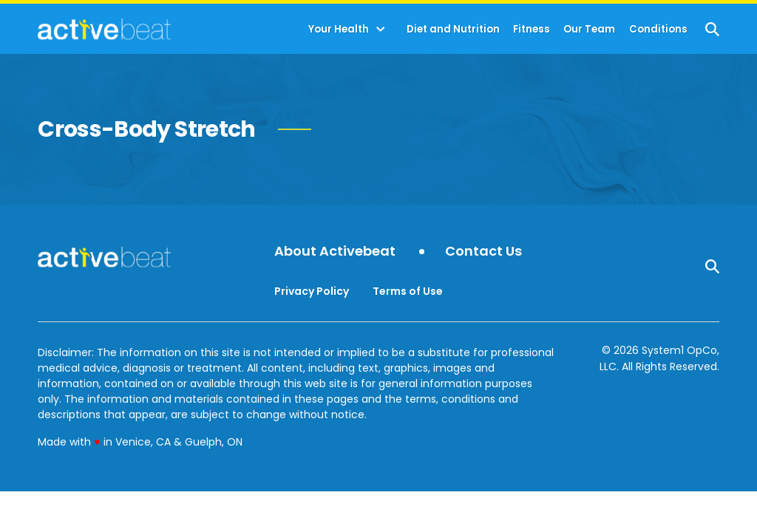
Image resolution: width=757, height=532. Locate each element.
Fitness (532, 29)
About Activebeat (335, 252)
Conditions (658, 29)
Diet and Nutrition (453, 29)
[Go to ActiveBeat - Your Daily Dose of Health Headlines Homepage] (104, 29)
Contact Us (483, 252)
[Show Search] (712, 29)
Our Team (589, 29)
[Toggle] (381, 30)
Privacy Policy (312, 291)
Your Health (339, 29)
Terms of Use (408, 291)
